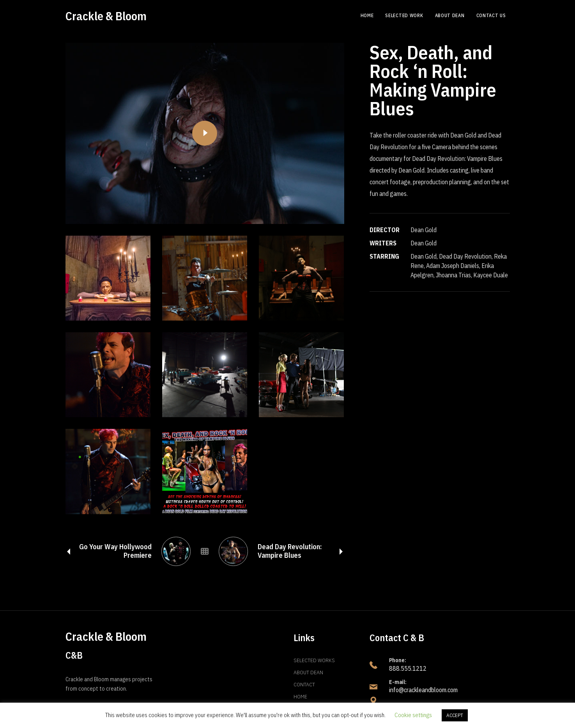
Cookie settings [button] (413, 715)
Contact (304, 684)
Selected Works (314, 660)
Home (300, 696)
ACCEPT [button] (455, 715)
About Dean (308, 672)
